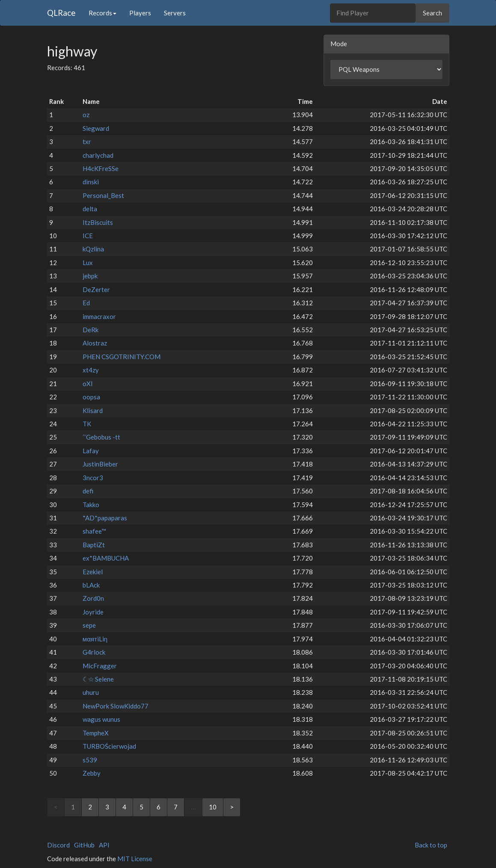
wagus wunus (101, 719)
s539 (90, 760)
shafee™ (94, 531)
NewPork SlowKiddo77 (116, 706)
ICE (88, 236)
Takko (91, 505)
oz (86, 115)
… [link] (193, 807)
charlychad (98, 155)
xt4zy (91, 370)
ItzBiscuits (98, 222)
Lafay (91, 451)
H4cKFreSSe (101, 168)
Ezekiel (93, 572)
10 (213, 807)
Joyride (93, 612)
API (104, 845)
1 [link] (73, 807)
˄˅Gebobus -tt (101, 437)
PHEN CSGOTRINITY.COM (122, 357)
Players (140, 13)
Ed (86, 303)
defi (88, 491)
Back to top (431, 845)
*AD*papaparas (105, 518)
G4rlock (94, 652)
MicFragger (100, 666)
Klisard (93, 410)
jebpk (90, 276)
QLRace (61, 13)
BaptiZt (94, 545)
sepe (89, 625)
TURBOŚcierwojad (109, 746)
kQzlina (93, 249)
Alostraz (95, 343)
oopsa (91, 397)
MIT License (135, 859)
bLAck (91, 585)
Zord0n (93, 598)
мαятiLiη (95, 639)
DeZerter (96, 289)
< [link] (56, 807)
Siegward (96, 128)
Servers (175, 13)
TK (87, 424)
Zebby (92, 773)
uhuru (91, 692)
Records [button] (102, 13)
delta (90, 209)
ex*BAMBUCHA (106, 558)
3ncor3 (93, 478)
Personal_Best (103, 195)
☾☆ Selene (98, 679)
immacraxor (99, 316)
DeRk (91, 330)
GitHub (84, 845)
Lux (88, 263)
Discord (58, 845)
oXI (88, 384)
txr (87, 142)
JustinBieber (100, 464)
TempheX (96, 733)
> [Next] (232, 807)
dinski (91, 182)
